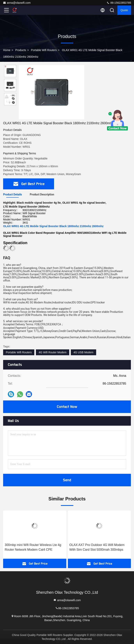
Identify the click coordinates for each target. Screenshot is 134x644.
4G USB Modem (83, 352)
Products (21, 50)
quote (124, 10)
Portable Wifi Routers (44, 50)
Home (7, 50)
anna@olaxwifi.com (17, 3)
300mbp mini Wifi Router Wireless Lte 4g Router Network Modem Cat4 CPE (33, 547)
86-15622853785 (119, 3)
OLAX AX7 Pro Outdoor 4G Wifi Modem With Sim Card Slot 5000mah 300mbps (97, 547)
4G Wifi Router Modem (52, 352)
